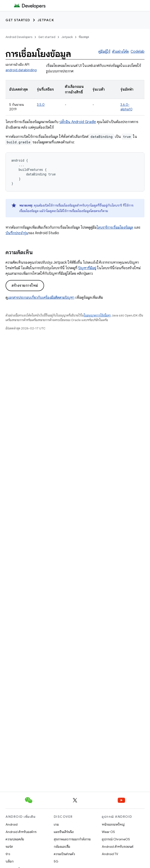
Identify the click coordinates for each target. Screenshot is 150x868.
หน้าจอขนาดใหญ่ (113, 824)
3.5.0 (41, 105)
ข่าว (8, 854)
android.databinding (21, 70)
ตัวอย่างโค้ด (120, 52)
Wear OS (108, 832)
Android (12, 824)
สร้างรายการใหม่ (25, 286)
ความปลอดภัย (15, 839)
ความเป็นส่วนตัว (64, 854)
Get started (18, 20)
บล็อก (10, 861)
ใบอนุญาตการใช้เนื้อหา (97, 315)
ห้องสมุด (84, 37)
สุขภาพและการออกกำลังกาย (72, 839)
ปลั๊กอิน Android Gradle (78, 122)
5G (56, 861)
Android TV (110, 854)
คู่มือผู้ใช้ (104, 52)
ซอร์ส (9, 847)
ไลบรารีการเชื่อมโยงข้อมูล (115, 227)
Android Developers (19, 37)
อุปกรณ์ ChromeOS (116, 839)
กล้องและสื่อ (62, 847)
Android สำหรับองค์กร (21, 832)
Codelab (138, 52)
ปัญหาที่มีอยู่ (87, 268)
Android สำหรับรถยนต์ (118, 847)
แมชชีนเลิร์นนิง (64, 832)
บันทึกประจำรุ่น (17, 233)
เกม (56, 824)
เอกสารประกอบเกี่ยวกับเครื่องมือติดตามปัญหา (41, 298)
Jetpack (46, 20)
